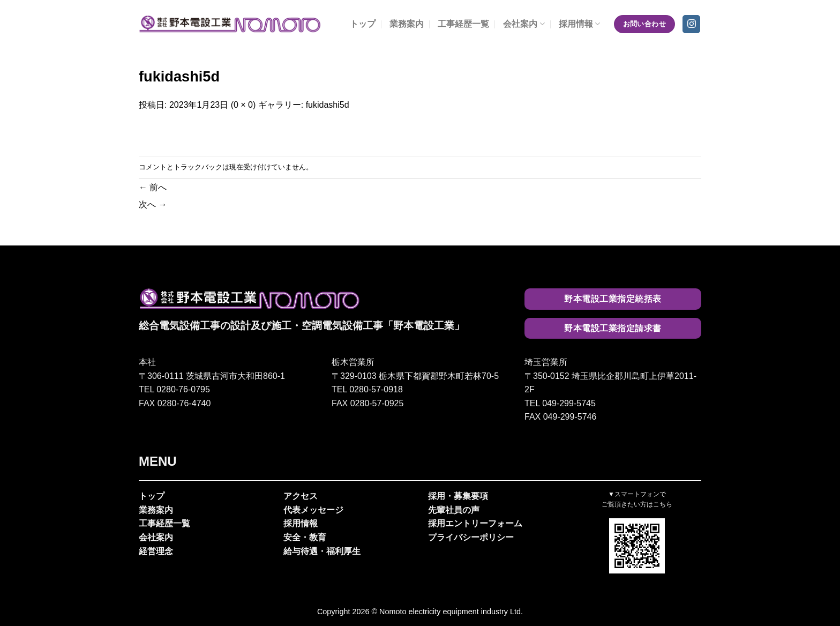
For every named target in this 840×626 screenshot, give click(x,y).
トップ (363, 24)
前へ (153, 187)
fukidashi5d (328, 105)
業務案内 (407, 24)
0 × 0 (243, 105)
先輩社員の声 (454, 510)
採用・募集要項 (458, 496)
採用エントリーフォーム (475, 523)
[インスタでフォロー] (691, 24)
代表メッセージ (313, 510)
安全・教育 (305, 537)
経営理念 (156, 551)
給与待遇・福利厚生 (322, 551)
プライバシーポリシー (471, 537)
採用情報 (579, 24)
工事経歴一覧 (463, 24)
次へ (153, 204)
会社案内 (524, 24)
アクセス (301, 496)
